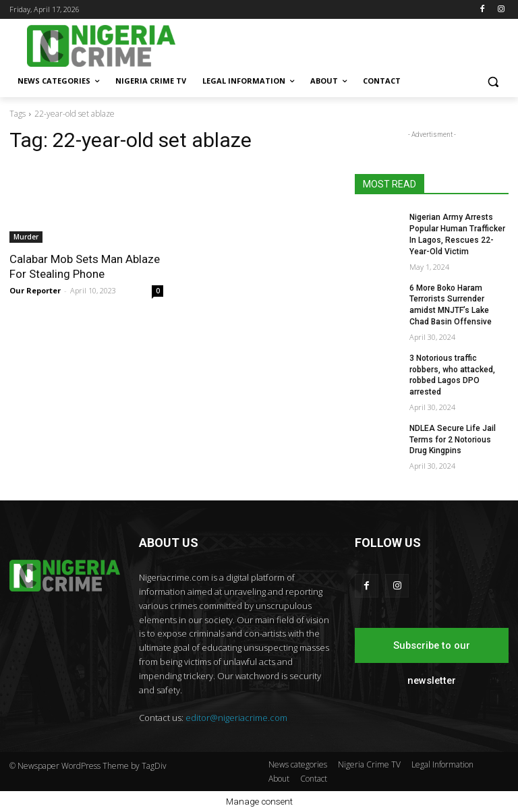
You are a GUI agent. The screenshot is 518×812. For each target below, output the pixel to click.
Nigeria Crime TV (369, 764)
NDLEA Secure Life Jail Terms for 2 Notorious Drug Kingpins (453, 440)
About (279, 779)
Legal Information (442, 764)
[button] (493, 81)
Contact (314, 779)
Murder (26, 237)
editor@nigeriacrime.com (236, 718)
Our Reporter (35, 290)
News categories (298, 764)
